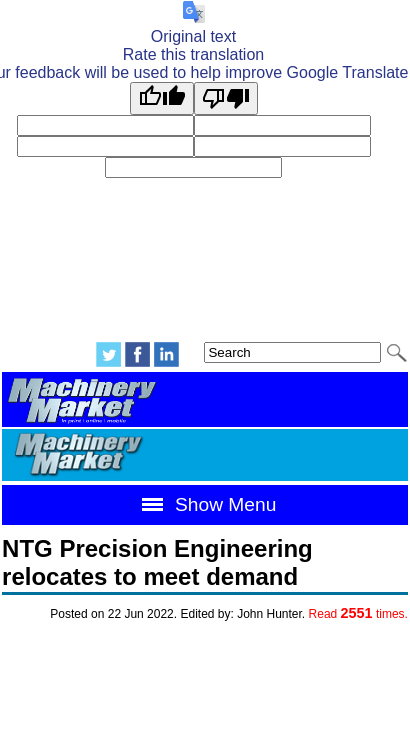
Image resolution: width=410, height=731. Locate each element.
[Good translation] (162, 98)
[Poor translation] (226, 98)
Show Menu (205, 504)
